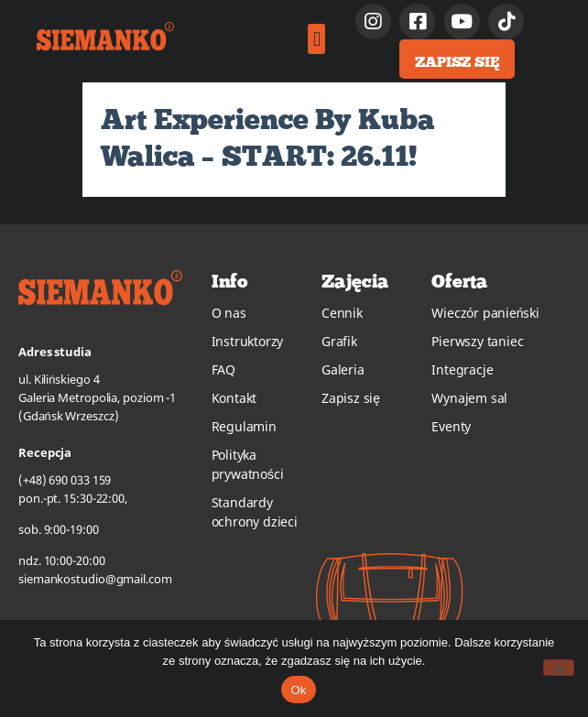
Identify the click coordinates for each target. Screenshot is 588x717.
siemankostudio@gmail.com (95, 579)
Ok (298, 690)
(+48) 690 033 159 (65, 480)
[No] (559, 668)
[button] (316, 39)
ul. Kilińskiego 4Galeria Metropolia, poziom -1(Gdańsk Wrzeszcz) (97, 397)
